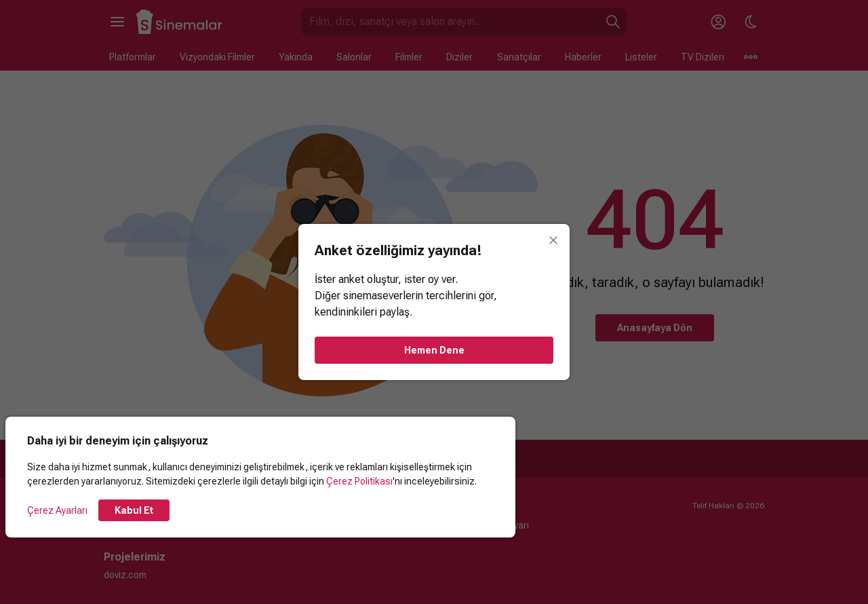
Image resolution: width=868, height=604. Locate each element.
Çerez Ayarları (57, 510)
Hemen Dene (434, 350)
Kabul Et (134, 510)
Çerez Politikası (359, 481)
